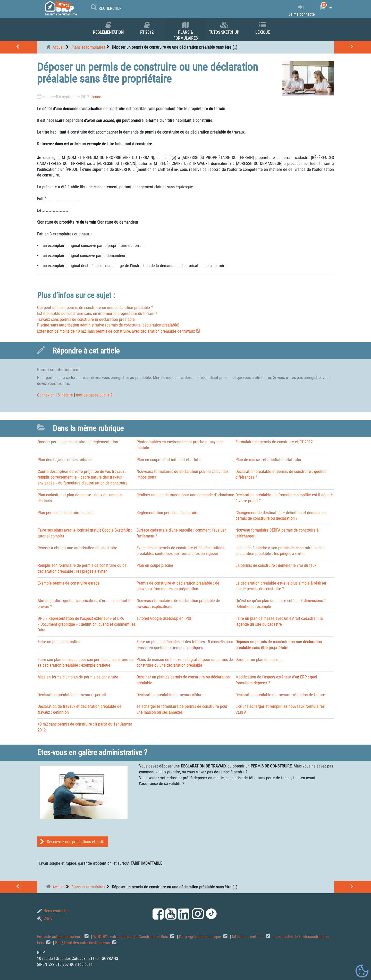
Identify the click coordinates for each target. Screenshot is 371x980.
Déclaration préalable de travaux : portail (72, 695)
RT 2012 (147, 28)
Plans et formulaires (88, 47)
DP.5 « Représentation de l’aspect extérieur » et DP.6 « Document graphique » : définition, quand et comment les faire (87, 624)
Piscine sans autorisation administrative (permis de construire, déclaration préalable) (108, 325)
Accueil (59, 47)
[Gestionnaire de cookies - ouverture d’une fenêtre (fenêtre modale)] (362, 971)
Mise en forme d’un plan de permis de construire (78, 677)
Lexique (263, 28)
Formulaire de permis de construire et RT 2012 (274, 442)
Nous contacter (53, 911)
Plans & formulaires (185, 31)
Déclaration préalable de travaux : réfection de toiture (280, 695)
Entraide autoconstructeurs (60, 937)
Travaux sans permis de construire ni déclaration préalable (86, 319)
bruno (96, 97)
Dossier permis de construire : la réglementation (78, 442)
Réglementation (108, 28)
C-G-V (45, 918)
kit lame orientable (248, 937)
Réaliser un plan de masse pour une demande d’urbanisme (185, 495)
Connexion (46, 395)
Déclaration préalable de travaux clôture (170, 695)
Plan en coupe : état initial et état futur (169, 460)
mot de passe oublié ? (94, 395)
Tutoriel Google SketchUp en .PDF (164, 618)
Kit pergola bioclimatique (201, 937)
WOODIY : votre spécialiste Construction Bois (131, 937)
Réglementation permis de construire (167, 513)
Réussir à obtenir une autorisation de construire (77, 548)
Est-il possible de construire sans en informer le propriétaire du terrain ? (97, 314)
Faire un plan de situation (59, 642)
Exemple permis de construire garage (69, 583)
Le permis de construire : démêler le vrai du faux (276, 565)
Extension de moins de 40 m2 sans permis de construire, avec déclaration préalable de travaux (116, 331)
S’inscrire (65, 395)
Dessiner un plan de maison (259, 660)
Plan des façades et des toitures (65, 460)
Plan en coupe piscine (155, 565)
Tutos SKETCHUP (224, 28)
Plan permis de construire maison (66, 513)
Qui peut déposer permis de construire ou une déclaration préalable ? (95, 308)
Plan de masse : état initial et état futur (268, 460)
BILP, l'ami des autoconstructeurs (83, 943)
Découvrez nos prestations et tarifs (73, 842)
